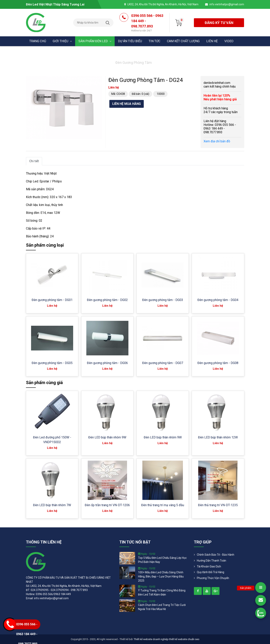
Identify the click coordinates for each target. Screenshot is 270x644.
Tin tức (154, 41)
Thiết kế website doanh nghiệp (151, 639)
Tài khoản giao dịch (209, 566)
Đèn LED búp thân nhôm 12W (218, 437)
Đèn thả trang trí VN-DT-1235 (218, 505)
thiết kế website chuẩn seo (184, 639)
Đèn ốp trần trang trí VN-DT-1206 (107, 505)
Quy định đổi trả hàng (211, 572)
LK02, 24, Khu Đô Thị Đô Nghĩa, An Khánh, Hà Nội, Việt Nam (163, 4)
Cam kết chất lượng (183, 41)
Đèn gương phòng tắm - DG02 (107, 300)
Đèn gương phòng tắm (134, 63)
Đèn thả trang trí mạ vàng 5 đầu (163, 505)
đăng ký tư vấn (219, 23)
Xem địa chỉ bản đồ (217, 141)
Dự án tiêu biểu (130, 41)
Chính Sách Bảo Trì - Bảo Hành (216, 555)
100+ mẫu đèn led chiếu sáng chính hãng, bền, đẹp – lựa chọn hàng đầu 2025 (161, 576)
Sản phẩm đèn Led (95, 41)
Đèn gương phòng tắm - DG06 (107, 363)
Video (229, 41)
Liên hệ (212, 41)
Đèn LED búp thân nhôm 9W (107, 437)
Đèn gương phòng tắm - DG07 (163, 363)
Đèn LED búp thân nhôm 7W (52, 505)
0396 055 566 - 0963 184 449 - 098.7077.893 (147, 23)
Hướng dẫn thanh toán (211, 561)
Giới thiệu (62, 41)
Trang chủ (38, 41)
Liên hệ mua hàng (127, 104)
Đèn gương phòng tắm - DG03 (163, 300)
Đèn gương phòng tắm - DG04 (218, 300)
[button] (99, 80)
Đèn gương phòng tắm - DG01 (52, 300)
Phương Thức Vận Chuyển (213, 578)
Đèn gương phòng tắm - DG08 (218, 363)
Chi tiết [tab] (34, 161)
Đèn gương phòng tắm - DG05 (52, 363)
